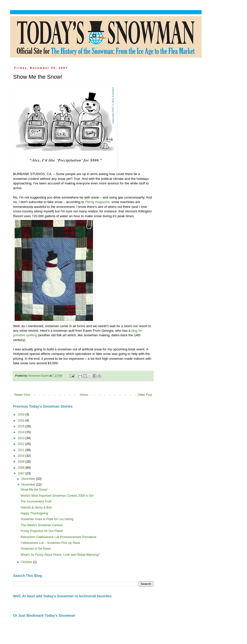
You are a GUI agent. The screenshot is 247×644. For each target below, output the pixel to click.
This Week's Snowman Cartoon (42, 525)
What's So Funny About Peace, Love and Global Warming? (60, 555)
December (29, 479)
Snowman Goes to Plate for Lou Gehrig (47, 519)
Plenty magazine (97, 202)
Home (84, 395)
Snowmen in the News (36, 549)
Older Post (145, 395)
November (29, 485)
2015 (22, 426)
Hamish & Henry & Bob (36, 508)
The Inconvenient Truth (36, 501)
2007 (22, 473)
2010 (22, 456)
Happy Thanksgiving (34, 513)
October (27, 562)
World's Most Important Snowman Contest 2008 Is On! (57, 496)
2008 (22, 468)
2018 (22, 414)
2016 (22, 421)
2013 (22, 438)
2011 (22, 450)
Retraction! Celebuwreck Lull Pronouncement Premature (58, 537)
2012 (22, 444)
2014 (22, 432)
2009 (22, 462)
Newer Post (22, 395)
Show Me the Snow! (34, 490)
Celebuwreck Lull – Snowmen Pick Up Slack (50, 543)
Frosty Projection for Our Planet (42, 531)
